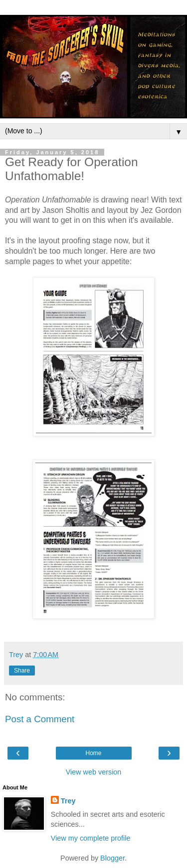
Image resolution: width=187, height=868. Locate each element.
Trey (68, 801)
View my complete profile (91, 838)
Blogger (112, 858)
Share (22, 671)
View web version (94, 772)
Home (93, 753)
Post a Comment (40, 719)
